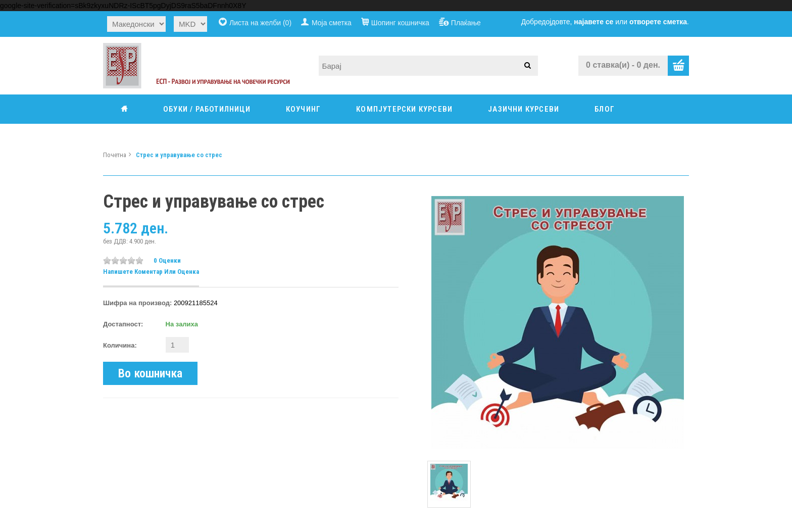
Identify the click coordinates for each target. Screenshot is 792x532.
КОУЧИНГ (303, 109)
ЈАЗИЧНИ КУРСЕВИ (524, 109)
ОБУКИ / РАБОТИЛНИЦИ (207, 109)
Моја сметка (332, 23)
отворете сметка (658, 22)
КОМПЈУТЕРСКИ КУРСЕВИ (404, 109)
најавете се (593, 22)
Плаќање (466, 23)
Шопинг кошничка (400, 23)
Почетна (115, 155)
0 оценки (167, 260)
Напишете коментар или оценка (151, 272)
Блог (605, 109)
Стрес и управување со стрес (179, 155)
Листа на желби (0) (260, 23)
